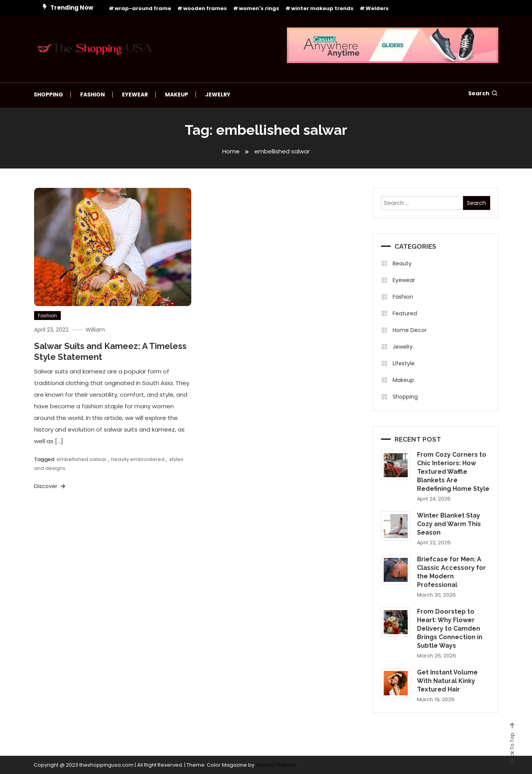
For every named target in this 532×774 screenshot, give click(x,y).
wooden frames (205, 8)
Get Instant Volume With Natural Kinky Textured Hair (447, 681)
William (96, 329)
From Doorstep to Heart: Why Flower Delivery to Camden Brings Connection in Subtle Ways (450, 629)
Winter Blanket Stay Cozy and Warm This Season (449, 524)
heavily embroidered (138, 459)
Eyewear (135, 95)
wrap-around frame (143, 8)
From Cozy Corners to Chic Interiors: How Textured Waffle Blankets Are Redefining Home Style (453, 471)
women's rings (259, 8)
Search (483, 93)
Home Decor (410, 330)
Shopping (48, 95)
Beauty (402, 263)
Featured (405, 313)
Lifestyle (404, 363)
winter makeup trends (322, 8)
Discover (50, 486)
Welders (377, 8)
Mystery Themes (276, 765)
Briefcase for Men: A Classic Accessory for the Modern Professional (451, 572)
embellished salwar (82, 459)
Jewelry (218, 95)
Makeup (177, 95)
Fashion (93, 95)
